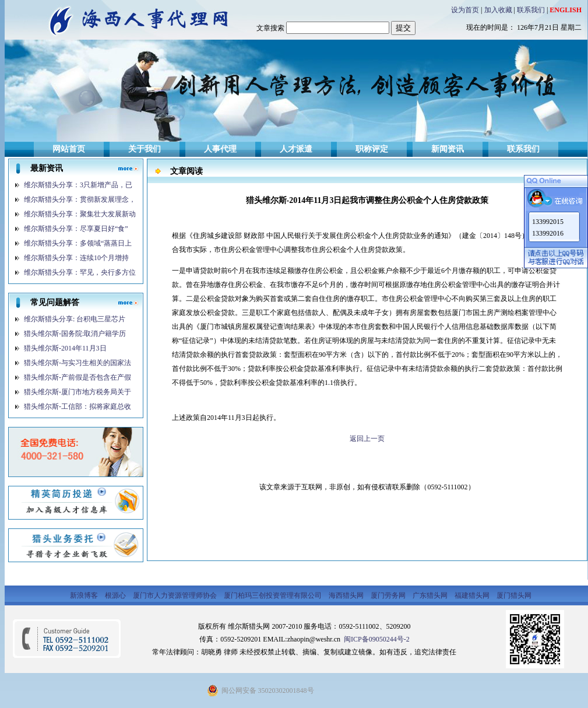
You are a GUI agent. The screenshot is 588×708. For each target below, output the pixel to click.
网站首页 (69, 149)
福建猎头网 (473, 595)
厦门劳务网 (389, 595)
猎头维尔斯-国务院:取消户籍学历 (75, 334)
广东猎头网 (431, 595)
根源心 (116, 595)
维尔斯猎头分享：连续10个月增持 (76, 258)
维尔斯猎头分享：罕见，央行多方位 (80, 272)
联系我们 (531, 10)
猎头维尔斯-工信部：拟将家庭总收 (78, 406)
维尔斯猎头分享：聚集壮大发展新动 (80, 214)
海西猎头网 (347, 595)
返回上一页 (367, 439)
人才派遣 (296, 149)
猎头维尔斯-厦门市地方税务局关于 (78, 392)
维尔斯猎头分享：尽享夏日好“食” (76, 229)
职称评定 (372, 149)
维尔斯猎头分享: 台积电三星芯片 (75, 319)
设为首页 (465, 10)
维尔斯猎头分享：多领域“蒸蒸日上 (78, 243)
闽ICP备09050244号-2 (376, 639)
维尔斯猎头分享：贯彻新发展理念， (80, 199)
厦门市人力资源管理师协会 (176, 595)
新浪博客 (85, 595)
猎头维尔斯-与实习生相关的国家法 (78, 363)
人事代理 (220, 149)
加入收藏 (498, 10)
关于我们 (145, 149)
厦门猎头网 (514, 595)
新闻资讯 (448, 149)
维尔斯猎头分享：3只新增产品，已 (78, 185)
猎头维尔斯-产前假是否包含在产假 (78, 377)
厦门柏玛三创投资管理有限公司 (274, 595)
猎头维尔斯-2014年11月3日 (65, 348)
